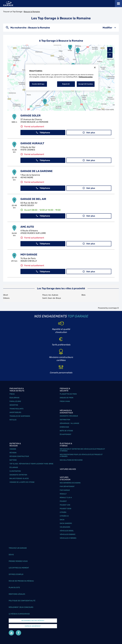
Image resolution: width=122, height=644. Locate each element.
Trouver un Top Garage (13, 12)
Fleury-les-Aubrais (50, 295)
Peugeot (63, 501)
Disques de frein (66, 398)
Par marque (65, 490)
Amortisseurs (15, 412)
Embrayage (64, 427)
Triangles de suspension (20, 416)
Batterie (13, 460)
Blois (83, 295)
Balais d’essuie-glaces (19, 478)
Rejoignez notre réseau (33, 621)
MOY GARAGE (29, 254)
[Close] (95, 68)
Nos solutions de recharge (71, 460)
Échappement (65, 434)
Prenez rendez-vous (18, 561)
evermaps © (114, 308)
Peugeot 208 (65, 505)
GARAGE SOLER (31, 116)
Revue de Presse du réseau (21, 581)
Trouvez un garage (18, 548)
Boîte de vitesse (66, 431)
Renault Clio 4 (66, 498)
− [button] (110, 55)
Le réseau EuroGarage (19, 614)
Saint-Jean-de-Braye (52, 298)
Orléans (6, 298)
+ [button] (110, 50)
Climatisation (15, 471)
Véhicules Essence (68, 534)
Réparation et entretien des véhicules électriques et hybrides (82, 450)
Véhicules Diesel (67, 531)
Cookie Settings (38, 84)
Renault (63, 494)
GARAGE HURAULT (32, 143)
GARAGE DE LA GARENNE (37, 171)
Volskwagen (65, 527)
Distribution (65, 420)
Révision (13, 453)
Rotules (13, 420)
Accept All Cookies (86, 84)
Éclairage (14, 467)
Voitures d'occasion (65, 478)
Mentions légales (17, 594)
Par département (67, 486)
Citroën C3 (64, 516)
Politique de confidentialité (22, 601)
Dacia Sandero (66, 523)
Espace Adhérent (33, 626)
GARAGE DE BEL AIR (33, 199)
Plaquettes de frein (68, 394)
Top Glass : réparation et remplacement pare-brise (31, 464)
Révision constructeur (19, 456)
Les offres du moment (19, 568)
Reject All (66, 84)
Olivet (6, 295)
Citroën (63, 512)
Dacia (62, 520)
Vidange (13, 449)
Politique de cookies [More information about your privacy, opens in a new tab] (86, 77)
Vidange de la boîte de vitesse (22, 482)
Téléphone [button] (43, 133)
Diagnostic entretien (18, 475)
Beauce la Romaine (32, 12)
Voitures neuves (68, 469)
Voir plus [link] (89, 133)
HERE (112, 110)
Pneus (12, 394)
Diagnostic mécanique (69, 416)
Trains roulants (16, 409)
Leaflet (99, 110)
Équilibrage (14, 398)
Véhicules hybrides (68, 538)
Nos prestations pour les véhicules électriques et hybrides (81, 455)
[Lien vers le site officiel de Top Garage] (8, 4)
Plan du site (14, 587)
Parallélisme (15, 401)
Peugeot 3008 (65, 509)
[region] (62, 78)
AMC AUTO (27, 227)
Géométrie (14, 405)
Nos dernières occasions (70, 483)
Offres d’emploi (16, 574)
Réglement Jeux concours (21, 607)
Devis (11, 555)
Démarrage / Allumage (69, 423)
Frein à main (65, 401)
